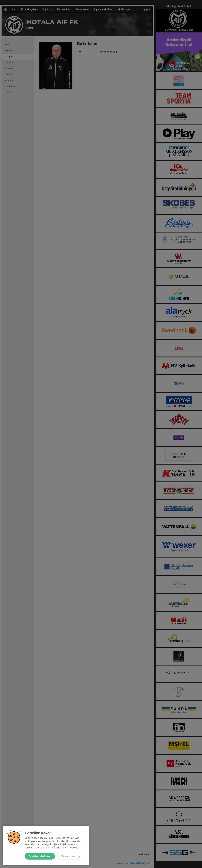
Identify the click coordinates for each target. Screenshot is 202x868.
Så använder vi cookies (66, 848)
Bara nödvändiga (71, 856)
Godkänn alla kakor (40, 856)
